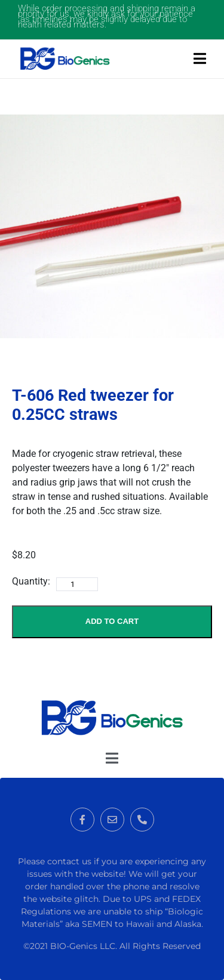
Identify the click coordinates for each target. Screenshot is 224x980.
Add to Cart (112, 621)
